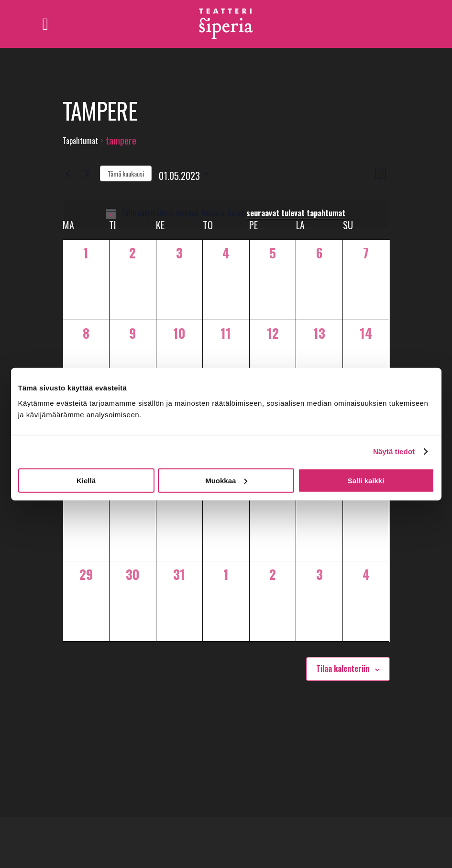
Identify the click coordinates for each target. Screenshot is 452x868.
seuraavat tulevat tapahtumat (296, 213)
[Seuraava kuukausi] (87, 173)
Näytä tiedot (394, 451)
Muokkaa (226, 480)
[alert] (226, 213)
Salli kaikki (366, 480)
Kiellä (86, 480)
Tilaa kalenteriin (343, 668)
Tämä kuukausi (126, 173)
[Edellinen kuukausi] (68, 173)
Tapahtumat (80, 141)
